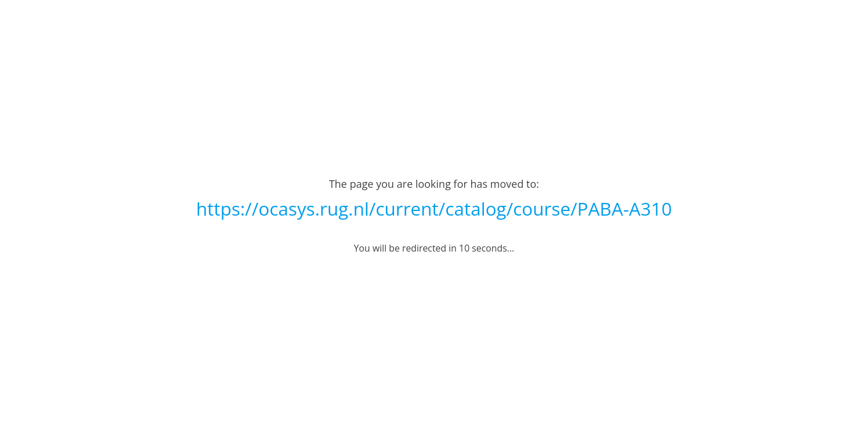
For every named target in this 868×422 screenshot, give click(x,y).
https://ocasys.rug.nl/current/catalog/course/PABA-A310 (434, 208)
